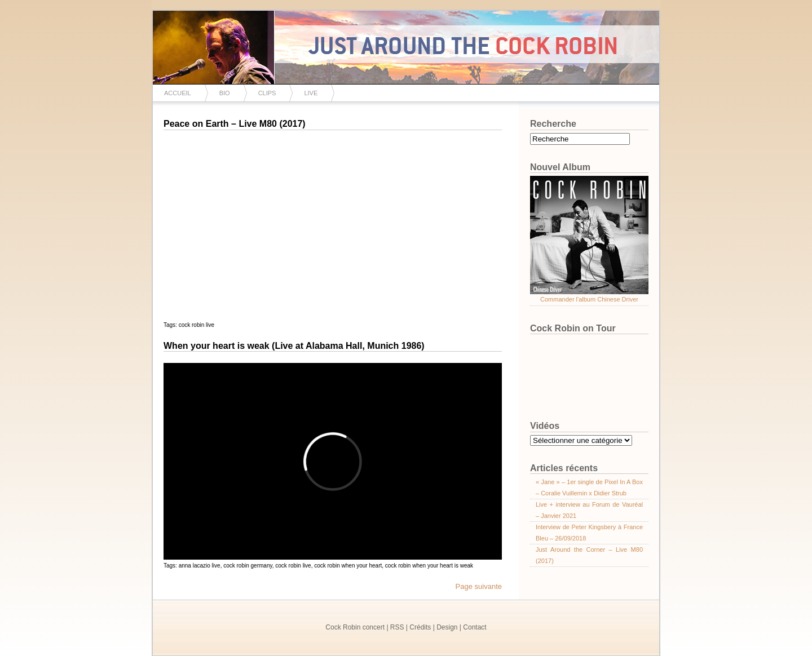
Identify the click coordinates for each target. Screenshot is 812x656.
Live (311, 93)
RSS (397, 627)
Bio (225, 93)
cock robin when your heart (348, 566)
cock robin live (197, 325)
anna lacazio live (200, 566)
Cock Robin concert (355, 627)
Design (447, 627)
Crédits (420, 627)
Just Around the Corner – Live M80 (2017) (589, 555)
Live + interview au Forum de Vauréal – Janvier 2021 (589, 510)
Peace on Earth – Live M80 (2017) (235, 124)
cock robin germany (248, 566)
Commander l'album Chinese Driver (589, 299)
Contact (475, 627)
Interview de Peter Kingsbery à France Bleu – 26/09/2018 (589, 533)
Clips (267, 93)
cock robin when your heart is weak (429, 566)
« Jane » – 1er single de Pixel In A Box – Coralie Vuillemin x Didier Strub (589, 487)
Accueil (178, 93)
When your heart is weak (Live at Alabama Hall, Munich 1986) (294, 346)
